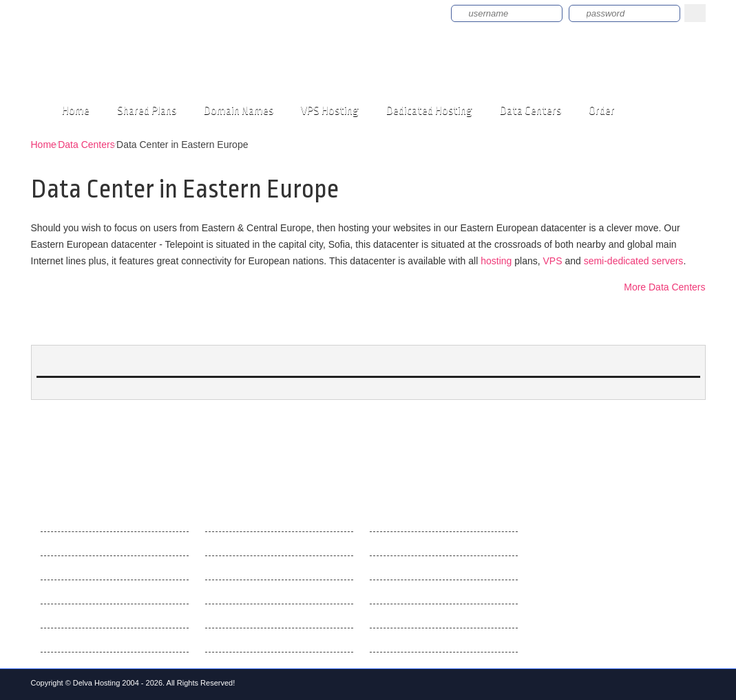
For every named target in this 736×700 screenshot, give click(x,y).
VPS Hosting (330, 110)
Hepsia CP (228, 520)
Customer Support (80, 592)
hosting (496, 261)
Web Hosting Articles (414, 520)
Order (602, 110)
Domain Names (239, 110)
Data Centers (530, 110)
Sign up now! (390, 12)
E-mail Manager (239, 616)
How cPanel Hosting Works (428, 592)
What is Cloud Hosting (418, 640)
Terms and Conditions (87, 640)
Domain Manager (242, 568)
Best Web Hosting (408, 544)
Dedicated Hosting (429, 110)
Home (76, 110)
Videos (55, 616)
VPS (552, 261)
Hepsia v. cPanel (241, 544)
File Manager (233, 592)
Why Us (57, 544)
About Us (61, 520)
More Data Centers (664, 287)
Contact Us (64, 568)
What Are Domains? (413, 568)
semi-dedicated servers (634, 261)
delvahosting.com (147, 63)
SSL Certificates (404, 616)
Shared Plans (147, 110)
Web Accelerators (243, 640)
